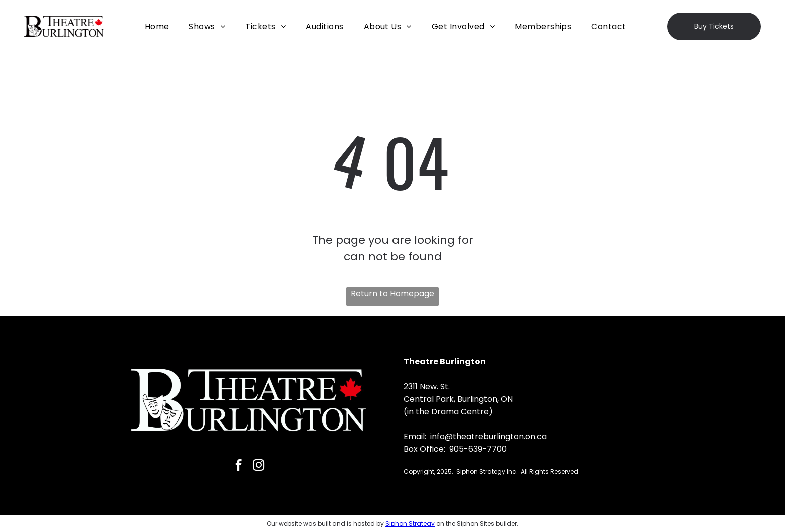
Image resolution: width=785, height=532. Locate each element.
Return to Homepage (392, 294)
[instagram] (259, 466)
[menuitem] (157, 26)
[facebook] (239, 466)
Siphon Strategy (410, 524)
